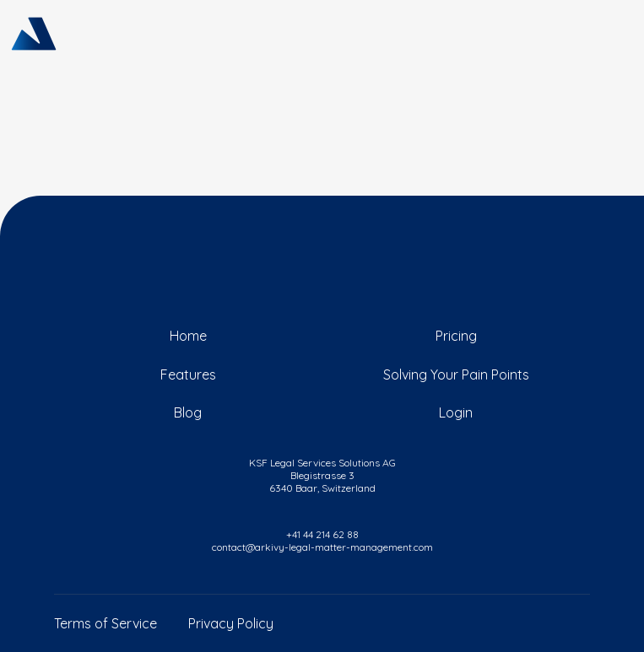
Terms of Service (106, 623)
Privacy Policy (231, 623)
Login (456, 412)
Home (188, 336)
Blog (188, 412)
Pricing (456, 336)
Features (188, 374)
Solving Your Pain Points (456, 374)
